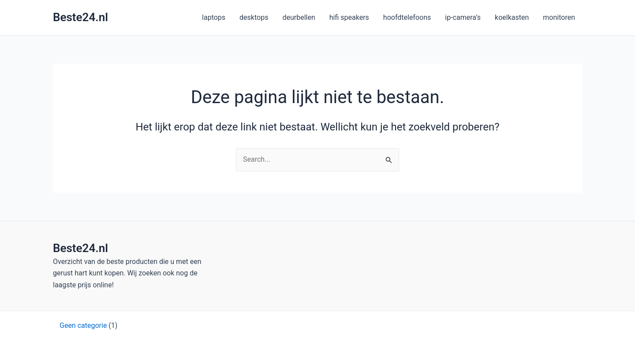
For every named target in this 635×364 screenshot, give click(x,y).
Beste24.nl (80, 17)
